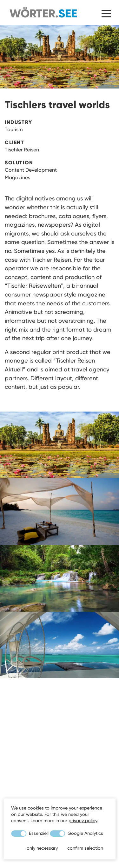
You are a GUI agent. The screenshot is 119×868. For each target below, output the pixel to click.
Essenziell (30, 833)
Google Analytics (76, 833)
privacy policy (83, 821)
